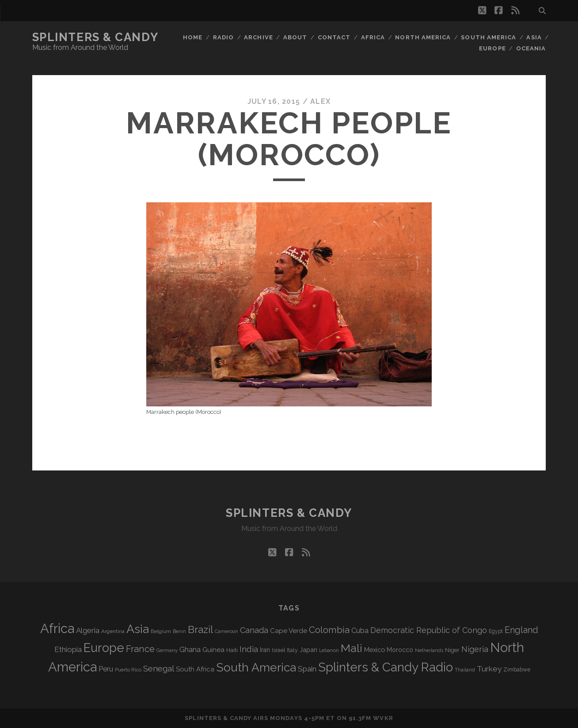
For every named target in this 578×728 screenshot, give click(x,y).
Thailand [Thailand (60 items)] (465, 670)
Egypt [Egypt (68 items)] (496, 631)
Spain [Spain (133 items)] (307, 669)
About (295, 37)
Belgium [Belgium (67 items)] (161, 631)
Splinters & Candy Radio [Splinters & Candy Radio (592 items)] (386, 667)
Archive (258, 37)
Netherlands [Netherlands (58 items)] (429, 650)
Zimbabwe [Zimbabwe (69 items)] (517, 670)
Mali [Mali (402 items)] (352, 648)
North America (423, 37)
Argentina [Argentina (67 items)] (113, 631)
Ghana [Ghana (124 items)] (190, 650)
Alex (320, 101)
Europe (492, 48)
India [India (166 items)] (249, 649)
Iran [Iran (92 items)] (265, 650)
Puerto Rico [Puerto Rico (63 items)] (128, 670)
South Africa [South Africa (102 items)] (195, 669)
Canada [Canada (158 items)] (254, 630)
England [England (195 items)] (521, 630)
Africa (373, 37)
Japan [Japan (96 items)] (308, 650)
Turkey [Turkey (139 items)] (489, 669)
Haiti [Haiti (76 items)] (232, 650)
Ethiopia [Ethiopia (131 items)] (68, 649)
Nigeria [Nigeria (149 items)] (475, 649)
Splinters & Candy (95, 37)
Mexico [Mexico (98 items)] (375, 650)
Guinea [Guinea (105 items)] (213, 650)
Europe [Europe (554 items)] (104, 648)
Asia (534, 37)
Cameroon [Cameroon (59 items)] (226, 631)
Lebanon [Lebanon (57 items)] (329, 650)
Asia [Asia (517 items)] (138, 629)
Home (193, 37)
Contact (334, 37)
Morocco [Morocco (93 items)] (400, 650)
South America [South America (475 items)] (256, 667)
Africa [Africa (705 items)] (57, 628)
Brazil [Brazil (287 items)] (200, 629)
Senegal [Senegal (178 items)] (159, 668)
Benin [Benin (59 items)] (179, 631)
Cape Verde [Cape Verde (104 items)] (289, 631)
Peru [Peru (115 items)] (106, 669)
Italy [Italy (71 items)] (292, 650)
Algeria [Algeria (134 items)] (88, 630)
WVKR (383, 718)
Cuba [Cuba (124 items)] (360, 631)
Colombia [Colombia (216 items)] (329, 630)
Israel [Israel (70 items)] (278, 650)
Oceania (531, 48)
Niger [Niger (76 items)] (452, 650)
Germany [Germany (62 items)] (167, 650)
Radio (223, 37)
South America (489, 37)
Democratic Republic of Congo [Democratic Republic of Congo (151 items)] (429, 630)
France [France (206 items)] (140, 649)
